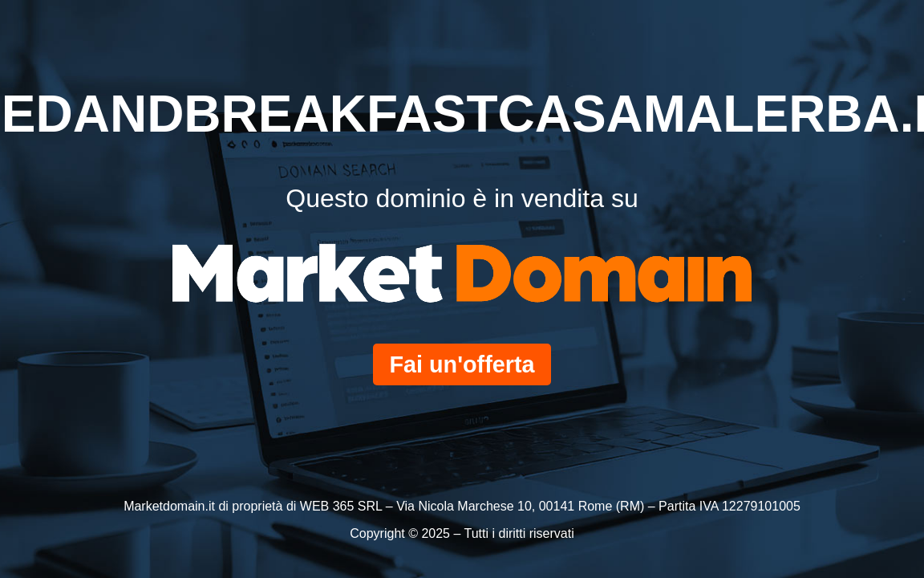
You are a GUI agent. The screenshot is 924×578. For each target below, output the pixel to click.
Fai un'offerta (462, 364)
